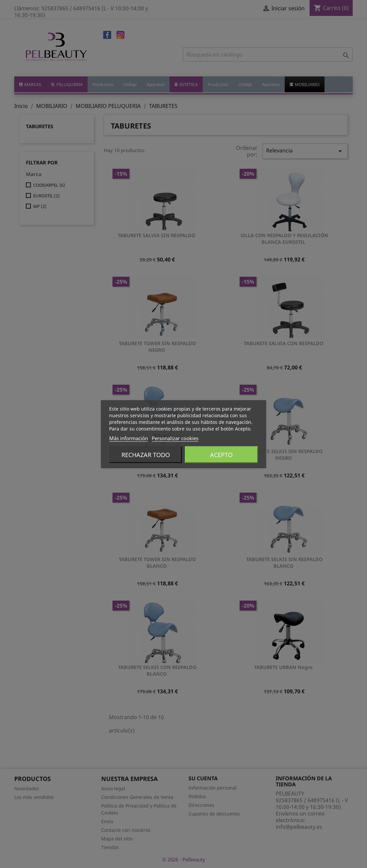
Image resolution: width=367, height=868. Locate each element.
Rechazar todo (146, 454)
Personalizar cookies (175, 438)
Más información (129, 438)
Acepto (221, 454)
